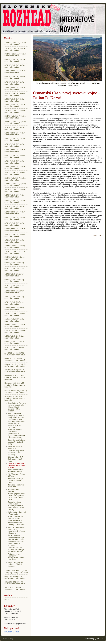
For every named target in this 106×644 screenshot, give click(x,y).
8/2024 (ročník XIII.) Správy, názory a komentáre (15, 134)
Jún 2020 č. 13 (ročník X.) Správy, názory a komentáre (15, 589)
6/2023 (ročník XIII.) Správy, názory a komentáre (15, 213)
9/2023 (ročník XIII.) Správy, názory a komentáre (15, 196)
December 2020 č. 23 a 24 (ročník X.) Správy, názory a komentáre (15, 377)
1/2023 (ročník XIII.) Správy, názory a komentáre (15, 241)
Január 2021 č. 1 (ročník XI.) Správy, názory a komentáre (15, 371)
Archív (7, 599)
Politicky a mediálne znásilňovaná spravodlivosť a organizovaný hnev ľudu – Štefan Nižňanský (16, 434)
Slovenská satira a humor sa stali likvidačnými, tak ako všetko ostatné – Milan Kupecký (16, 506)
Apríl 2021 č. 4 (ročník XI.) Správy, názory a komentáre (15, 354)
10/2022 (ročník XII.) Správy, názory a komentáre (15, 258)
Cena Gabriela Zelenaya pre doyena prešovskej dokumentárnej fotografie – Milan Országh (17, 407)
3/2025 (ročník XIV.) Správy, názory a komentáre (15, 94)
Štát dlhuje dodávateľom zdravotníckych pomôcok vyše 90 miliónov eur (17, 425)
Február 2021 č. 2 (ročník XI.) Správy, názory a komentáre (15, 365)
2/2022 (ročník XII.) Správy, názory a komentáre (15, 303)
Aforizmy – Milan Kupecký (14, 490)
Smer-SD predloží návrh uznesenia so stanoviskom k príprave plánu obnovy (16, 530)
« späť (95, 235)
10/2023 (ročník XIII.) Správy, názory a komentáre (15, 190)
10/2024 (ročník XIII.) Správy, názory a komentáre (15, 123)
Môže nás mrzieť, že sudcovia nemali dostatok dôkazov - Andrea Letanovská (15, 519)
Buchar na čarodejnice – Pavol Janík (16, 486)
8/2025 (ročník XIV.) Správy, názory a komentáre (15, 66)
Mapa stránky (8, 639)
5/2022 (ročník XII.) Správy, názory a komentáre (15, 286)
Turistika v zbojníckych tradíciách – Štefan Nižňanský (16, 453)
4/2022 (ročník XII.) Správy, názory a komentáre (15, 292)
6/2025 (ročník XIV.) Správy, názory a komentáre (15, 77)
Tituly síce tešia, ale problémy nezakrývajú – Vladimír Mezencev (16, 550)
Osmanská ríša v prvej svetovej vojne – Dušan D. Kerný (16, 465)
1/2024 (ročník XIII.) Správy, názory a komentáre (15, 173)
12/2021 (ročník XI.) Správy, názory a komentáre (15, 314)
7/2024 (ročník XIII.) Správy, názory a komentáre (15, 140)
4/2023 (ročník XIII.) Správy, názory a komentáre (15, 224)
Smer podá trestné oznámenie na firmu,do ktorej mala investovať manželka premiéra (16, 416)
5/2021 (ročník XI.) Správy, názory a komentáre (14, 348)
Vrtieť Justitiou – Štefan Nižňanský (16, 475)
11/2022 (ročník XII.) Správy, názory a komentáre (15, 252)
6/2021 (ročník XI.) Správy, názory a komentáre (14, 343)
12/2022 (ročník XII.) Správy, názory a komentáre (15, 247)
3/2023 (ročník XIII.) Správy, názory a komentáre (15, 230)
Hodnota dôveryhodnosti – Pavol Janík (17, 513)
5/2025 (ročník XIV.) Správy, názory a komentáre (15, 83)
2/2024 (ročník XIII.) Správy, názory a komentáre (15, 168)
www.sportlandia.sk (12, 632)
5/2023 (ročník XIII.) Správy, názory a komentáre (15, 219)
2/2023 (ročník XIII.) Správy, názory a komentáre (15, 235)
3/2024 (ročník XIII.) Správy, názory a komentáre (15, 162)
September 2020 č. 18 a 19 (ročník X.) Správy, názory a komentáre (26, 32)
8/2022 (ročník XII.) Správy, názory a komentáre (15, 269)
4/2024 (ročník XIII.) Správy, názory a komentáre (15, 156)
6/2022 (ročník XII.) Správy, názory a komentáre (15, 281)
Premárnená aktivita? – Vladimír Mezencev (16, 471)
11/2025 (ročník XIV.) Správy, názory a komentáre (15, 49)
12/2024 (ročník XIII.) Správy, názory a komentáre (15, 111)
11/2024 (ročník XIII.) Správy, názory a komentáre (15, 117)
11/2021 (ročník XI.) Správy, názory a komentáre (15, 320)
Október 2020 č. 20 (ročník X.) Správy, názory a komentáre (16, 392)
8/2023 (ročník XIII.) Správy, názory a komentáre (15, 202)
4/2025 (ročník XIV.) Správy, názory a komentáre (15, 89)
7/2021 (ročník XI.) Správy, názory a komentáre (14, 337)
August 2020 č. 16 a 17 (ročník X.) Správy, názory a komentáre (16, 572)
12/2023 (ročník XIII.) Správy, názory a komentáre (15, 179)
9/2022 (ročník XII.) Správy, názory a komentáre (15, 264)
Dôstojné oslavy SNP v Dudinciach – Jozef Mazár (16, 459)
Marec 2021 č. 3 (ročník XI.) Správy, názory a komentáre (15, 360)
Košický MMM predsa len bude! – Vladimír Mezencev (16, 564)
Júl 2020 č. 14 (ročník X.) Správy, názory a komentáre (15, 583)
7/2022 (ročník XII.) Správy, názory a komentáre (15, 275)
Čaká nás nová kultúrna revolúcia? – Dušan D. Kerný (16, 442)
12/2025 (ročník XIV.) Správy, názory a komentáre (15, 44)
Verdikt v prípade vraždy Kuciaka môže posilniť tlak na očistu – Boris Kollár (16, 497)
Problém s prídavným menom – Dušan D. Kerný (15, 481)
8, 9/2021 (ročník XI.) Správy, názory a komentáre (15, 331)
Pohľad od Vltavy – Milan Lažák (15, 447)
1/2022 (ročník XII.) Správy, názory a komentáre (15, 309)
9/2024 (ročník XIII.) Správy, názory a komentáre (15, 128)
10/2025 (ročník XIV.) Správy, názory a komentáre (15, 55)
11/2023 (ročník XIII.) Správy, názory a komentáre (15, 185)
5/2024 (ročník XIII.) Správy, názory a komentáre (15, 151)
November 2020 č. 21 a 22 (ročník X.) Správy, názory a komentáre (15, 385)
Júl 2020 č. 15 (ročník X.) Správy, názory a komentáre (15, 577)
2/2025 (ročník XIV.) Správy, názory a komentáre (15, 100)
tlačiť (101, 235)
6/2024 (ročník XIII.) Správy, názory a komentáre (15, 145)
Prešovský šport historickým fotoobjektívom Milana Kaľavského (16, 557)
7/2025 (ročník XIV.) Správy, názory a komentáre (15, 72)
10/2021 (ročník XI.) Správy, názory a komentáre (15, 326)
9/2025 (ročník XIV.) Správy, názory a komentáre (15, 61)
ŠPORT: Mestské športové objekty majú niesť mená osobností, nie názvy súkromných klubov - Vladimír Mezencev (16, 540)
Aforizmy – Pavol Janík (16, 525)
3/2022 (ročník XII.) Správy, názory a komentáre (15, 298)
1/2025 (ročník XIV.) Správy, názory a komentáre (15, 106)
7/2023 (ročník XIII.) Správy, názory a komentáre (15, 207)
